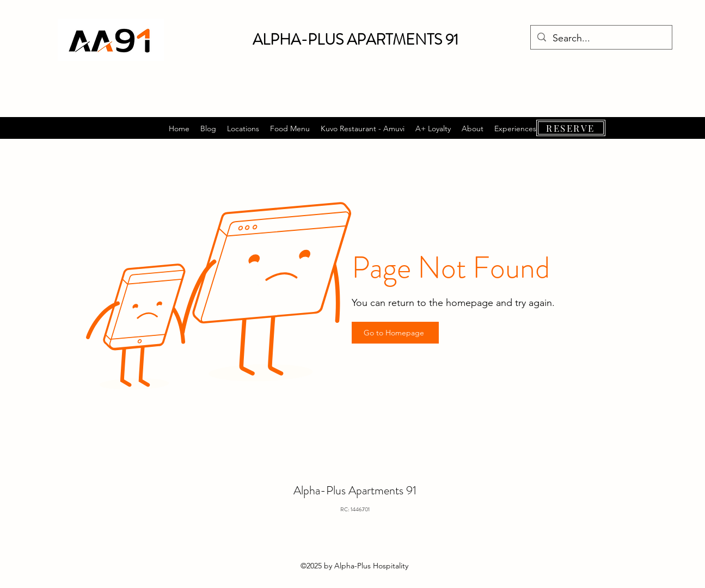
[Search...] (601, 39)
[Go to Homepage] (395, 333)
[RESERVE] (571, 128)
